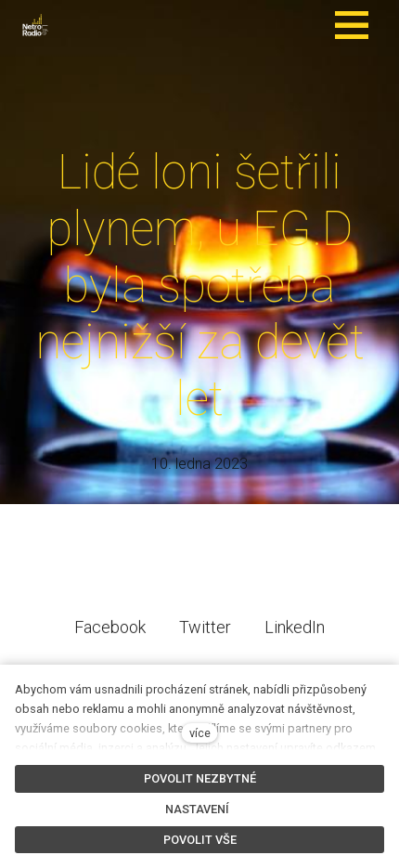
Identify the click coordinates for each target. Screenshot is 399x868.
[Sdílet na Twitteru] (205, 641)
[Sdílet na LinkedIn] (295, 641)
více (200, 733)
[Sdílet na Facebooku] (110, 641)
